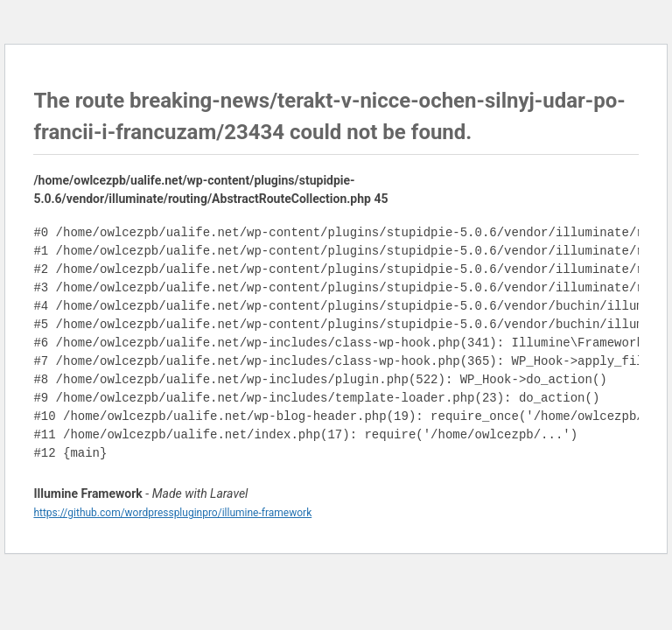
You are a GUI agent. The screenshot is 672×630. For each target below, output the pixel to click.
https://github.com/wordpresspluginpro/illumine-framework (172, 513)
